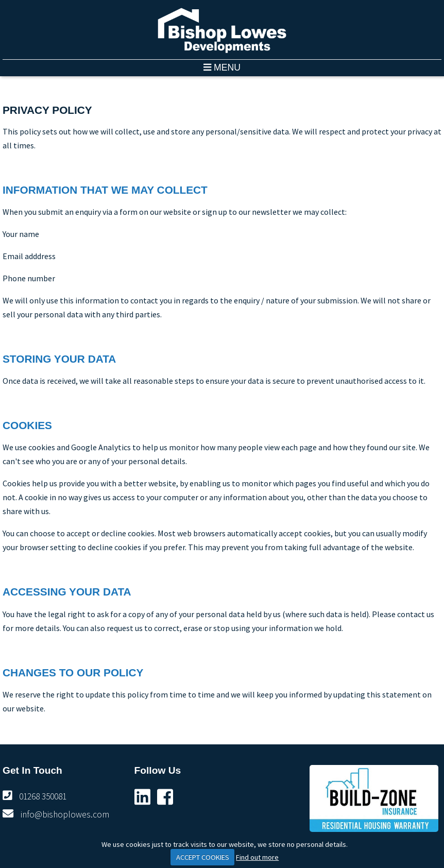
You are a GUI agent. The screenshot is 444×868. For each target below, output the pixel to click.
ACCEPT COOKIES (203, 857)
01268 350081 (43, 796)
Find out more (257, 857)
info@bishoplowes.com (65, 814)
